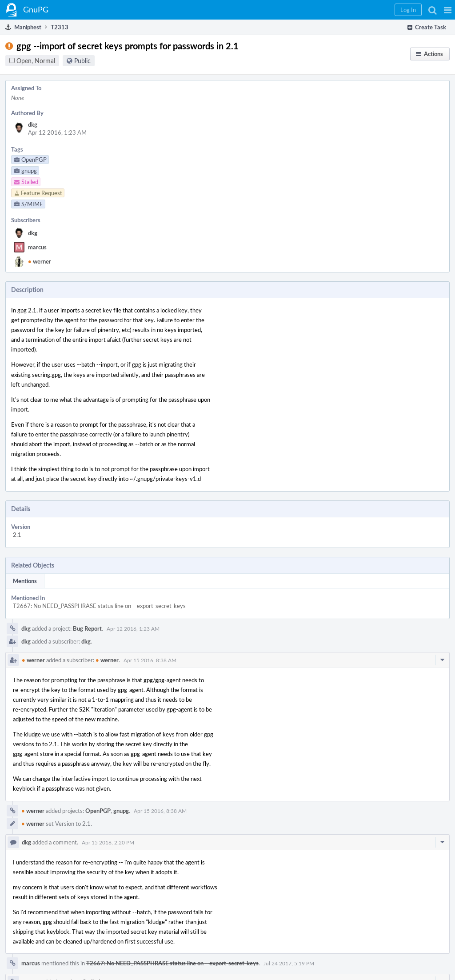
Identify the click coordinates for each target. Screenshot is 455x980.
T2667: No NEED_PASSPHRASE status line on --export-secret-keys (99, 606)
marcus (37, 247)
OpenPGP (98, 811)
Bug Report (87, 628)
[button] (448, 10)
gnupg (121, 811)
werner (40, 261)
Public (82, 61)
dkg (33, 124)
